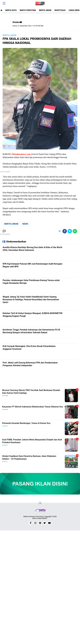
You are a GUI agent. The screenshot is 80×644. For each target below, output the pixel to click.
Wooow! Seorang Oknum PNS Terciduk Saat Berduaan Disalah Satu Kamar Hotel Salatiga (31, 392)
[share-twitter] (70, 231)
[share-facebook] (65, 231)
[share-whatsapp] (75, 231)
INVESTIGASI (60, 10)
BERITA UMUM (45, 10)
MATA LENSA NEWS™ (40, 518)
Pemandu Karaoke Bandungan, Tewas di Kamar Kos (26, 423)
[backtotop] (40, 504)
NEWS (25, 224)
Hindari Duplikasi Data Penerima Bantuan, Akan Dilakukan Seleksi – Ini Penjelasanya (29, 457)
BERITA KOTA (11, 10)
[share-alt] (60, 231)
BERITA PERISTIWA (28, 10)
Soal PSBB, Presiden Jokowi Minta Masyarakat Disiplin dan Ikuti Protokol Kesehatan (32, 441)
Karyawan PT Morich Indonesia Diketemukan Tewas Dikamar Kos (33, 407)
